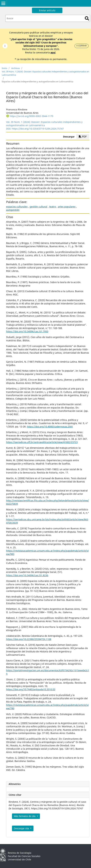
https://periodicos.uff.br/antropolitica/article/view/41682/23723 (42, 442)
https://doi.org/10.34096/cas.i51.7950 (27, 331)
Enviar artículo (47, 10)
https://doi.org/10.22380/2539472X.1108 (29, 639)
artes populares (67, 207)
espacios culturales (17, 207)
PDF (83, 136)
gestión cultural (38, 207)
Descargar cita (22, 828)
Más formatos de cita (25, 816)
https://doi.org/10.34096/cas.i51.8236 (27, 575)
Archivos (16, 68)
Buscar (87, 18)
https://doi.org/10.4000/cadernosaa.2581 (50, 427)
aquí (53, 52)
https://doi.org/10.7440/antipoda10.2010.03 (31, 689)
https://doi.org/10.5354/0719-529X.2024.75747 (38, 129)
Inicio (4, 68)
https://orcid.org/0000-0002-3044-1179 (32, 116)
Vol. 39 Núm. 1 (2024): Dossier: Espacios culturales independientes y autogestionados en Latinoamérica (45, 73)
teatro (53, 207)
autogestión (13, 210)
